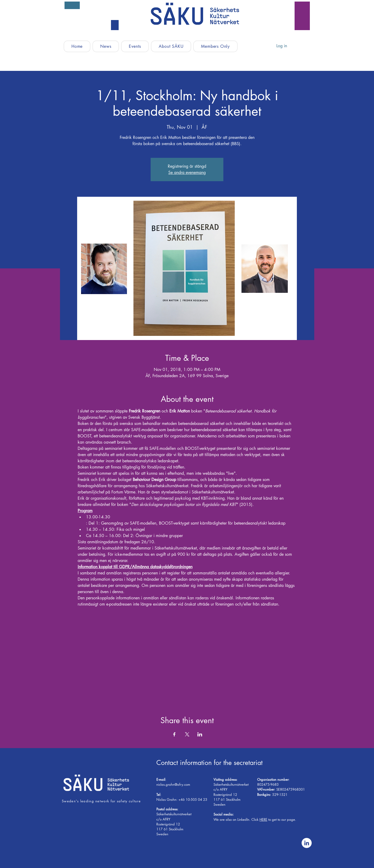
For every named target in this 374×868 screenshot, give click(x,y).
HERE (263, 819)
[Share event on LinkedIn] (200, 734)
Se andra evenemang (187, 172)
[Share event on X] (187, 734)
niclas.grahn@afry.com (173, 784)
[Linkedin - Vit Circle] (307, 843)
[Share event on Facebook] (174, 734)
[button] (135, 46)
